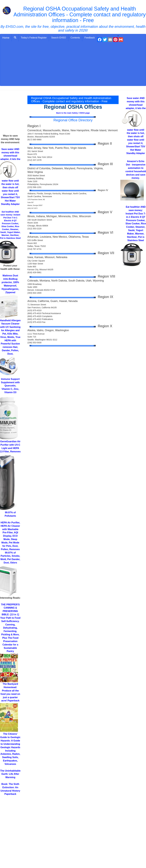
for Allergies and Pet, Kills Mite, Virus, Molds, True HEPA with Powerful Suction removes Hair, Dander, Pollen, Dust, (10, 337)
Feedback (90, 38)
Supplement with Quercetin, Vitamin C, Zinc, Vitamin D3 (10, 386)
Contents (75, 38)
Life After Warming (10, 774)
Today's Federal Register (34, 38)
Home (6, 38)
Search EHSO (58, 38)
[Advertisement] (73, 64)
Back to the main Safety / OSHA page (73, 113)
